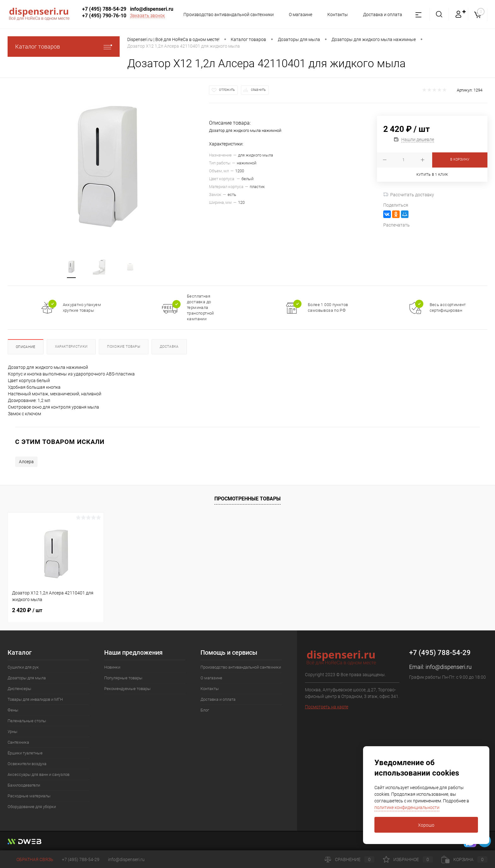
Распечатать (397, 225)
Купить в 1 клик (432, 175)
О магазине (298, 15)
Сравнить (259, 90)
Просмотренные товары (247, 499)
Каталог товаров (64, 47)
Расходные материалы (29, 796)
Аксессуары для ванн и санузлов (39, 774)
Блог (205, 710)
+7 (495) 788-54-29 (104, 9)
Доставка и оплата (382, 15)
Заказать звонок (147, 15)
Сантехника (18, 742)
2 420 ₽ (27, 610)
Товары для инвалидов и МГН (35, 699)
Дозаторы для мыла (27, 678)
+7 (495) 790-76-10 (104, 16)
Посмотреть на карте (327, 707)
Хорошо (426, 825)
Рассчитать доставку (409, 195)
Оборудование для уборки (32, 807)
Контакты (336, 15)
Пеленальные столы (27, 721)
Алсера (26, 462)
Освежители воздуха (27, 764)
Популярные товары (123, 678)
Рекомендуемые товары (127, 689)
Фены (13, 710)
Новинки (112, 667)
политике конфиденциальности (407, 807)
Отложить (227, 90)
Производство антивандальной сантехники (225, 15)
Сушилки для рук (23, 667)
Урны (12, 732)
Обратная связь (30, 859)
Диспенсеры (19, 689)
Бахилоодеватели (24, 785)
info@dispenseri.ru (152, 9)
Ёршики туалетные (25, 753)
